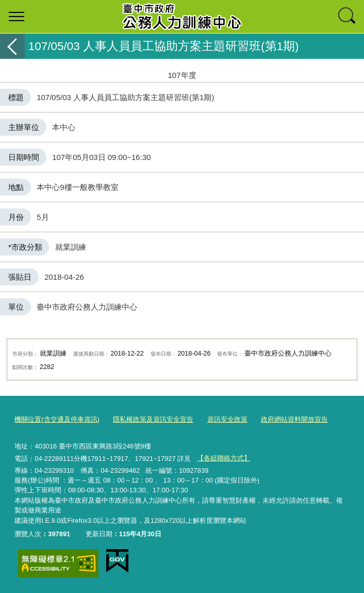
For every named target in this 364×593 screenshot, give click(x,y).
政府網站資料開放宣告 (294, 419)
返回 (12, 46)
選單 (16, 17)
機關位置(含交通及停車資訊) (57, 419)
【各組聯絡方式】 (224, 458)
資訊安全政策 (227, 419)
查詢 (348, 17)
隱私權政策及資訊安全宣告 (153, 419)
